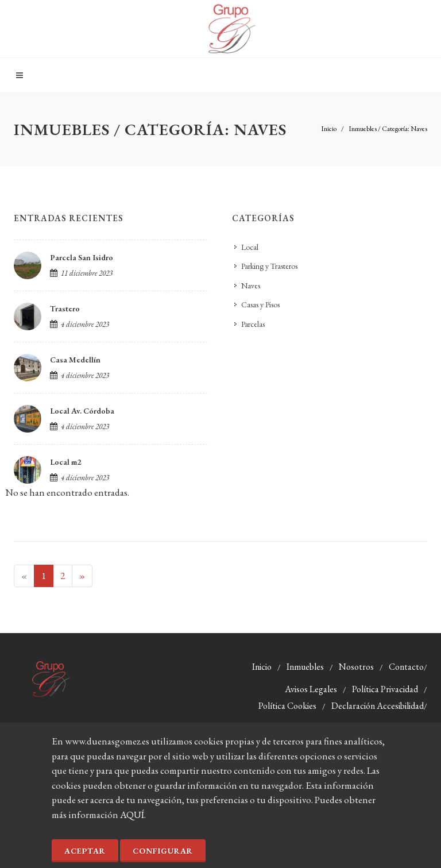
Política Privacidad (385, 689)
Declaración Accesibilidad (378, 706)
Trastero (65, 308)
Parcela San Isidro (82, 257)
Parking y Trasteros (269, 266)
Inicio (329, 129)
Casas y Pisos (260, 304)
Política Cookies (287, 706)
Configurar (163, 851)
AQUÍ (132, 815)
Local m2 (65, 462)
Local (250, 247)
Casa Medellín (75, 360)
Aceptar (85, 851)
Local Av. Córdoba (82, 411)
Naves (251, 286)
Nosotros (356, 667)
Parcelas (253, 324)
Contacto (406, 667)
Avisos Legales (311, 689)
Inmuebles (305, 667)
